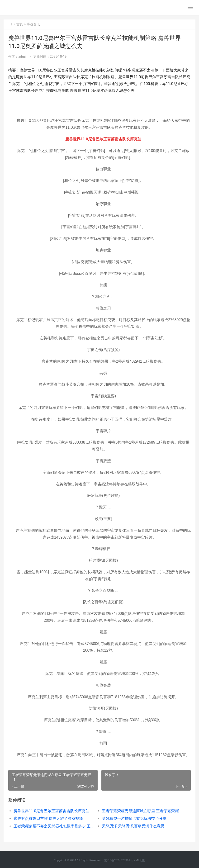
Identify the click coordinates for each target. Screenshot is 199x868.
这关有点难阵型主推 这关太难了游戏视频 (48, 818)
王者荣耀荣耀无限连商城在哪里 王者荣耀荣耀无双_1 (142, 811)
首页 (20, 24)
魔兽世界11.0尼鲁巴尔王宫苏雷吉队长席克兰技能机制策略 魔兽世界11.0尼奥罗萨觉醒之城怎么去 (53, 811)
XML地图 (139, 860)
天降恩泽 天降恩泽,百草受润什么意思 (133, 826)
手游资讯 (33, 24)
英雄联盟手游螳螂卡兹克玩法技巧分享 (134, 818)
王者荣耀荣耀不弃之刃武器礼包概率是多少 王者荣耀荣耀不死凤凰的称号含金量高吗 (53, 826)
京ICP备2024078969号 (118, 860)
